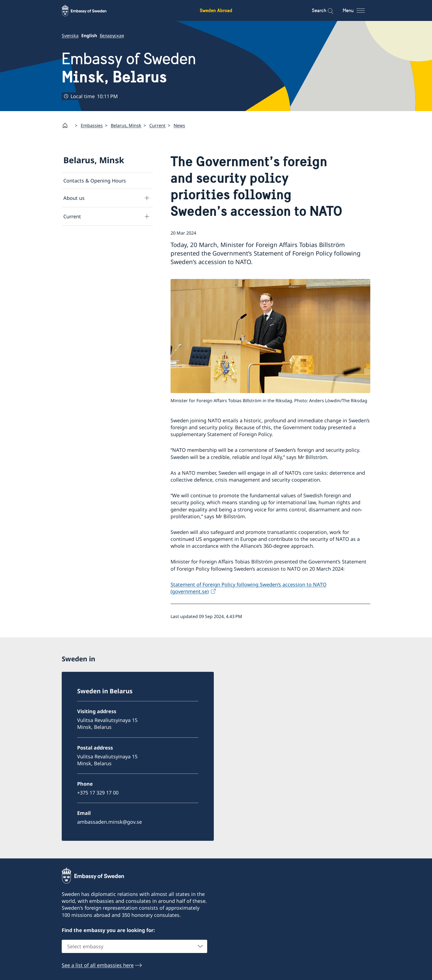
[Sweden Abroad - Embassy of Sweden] (89, 10)
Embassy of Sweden (129, 68)
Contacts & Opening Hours (95, 181)
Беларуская (112, 36)
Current (157, 125)
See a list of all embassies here (98, 965)
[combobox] (134, 946)
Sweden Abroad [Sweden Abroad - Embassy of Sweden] (216, 10)
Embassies (92, 125)
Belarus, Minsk (126, 125)
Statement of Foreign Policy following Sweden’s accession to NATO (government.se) (249, 588)
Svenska (70, 36)
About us (74, 198)
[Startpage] (67, 125)
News (179, 125)
